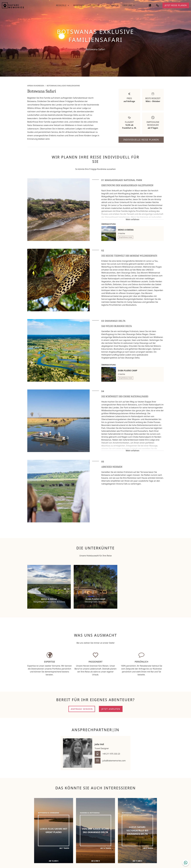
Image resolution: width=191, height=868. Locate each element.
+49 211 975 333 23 (111, 754)
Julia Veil (99, 744)
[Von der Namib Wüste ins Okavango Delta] (95, 830)
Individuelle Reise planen (141, 140)
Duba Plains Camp (128, 371)
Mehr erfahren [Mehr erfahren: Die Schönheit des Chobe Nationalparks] (132, 451)
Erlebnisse (94, 5)
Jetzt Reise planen (176, 5)
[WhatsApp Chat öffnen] (186, 863)
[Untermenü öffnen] (68, 5)
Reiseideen (79, 5)
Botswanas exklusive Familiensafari (63, 86)
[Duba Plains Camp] (95, 587)
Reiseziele (61, 5)
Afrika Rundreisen (36, 86)
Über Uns (127, 5)
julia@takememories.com (114, 761)
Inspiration (112, 5)
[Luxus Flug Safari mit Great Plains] (54, 830)
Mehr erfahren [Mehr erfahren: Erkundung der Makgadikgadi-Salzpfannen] (132, 219)
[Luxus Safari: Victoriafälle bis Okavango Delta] (137, 830)
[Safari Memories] (27, 5)
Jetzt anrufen (111, 709)
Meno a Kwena (126, 230)
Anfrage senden (82, 709)
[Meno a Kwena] (49, 587)
